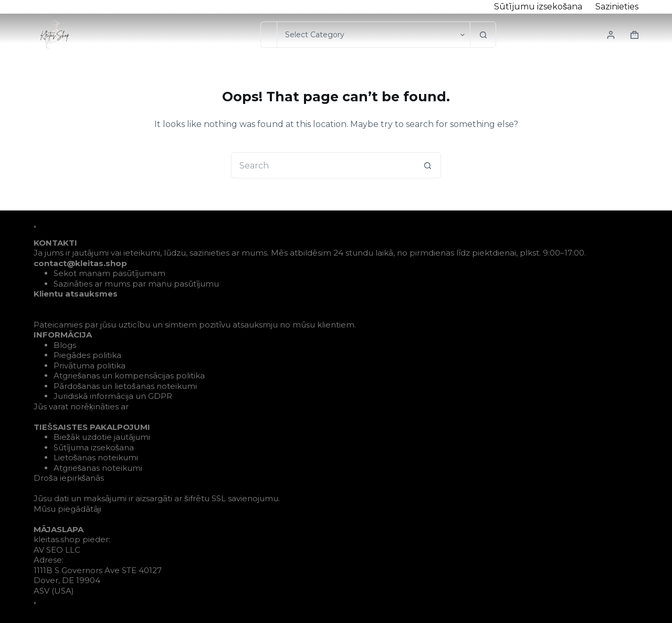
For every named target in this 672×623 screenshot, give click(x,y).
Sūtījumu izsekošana (538, 7)
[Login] (611, 35)
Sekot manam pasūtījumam (109, 273)
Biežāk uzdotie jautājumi (102, 437)
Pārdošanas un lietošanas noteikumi (125, 386)
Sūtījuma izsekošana (94, 447)
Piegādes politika (87, 355)
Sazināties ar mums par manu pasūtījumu (136, 284)
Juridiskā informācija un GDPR (113, 396)
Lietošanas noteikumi (96, 457)
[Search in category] (373, 35)
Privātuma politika (90, 366)
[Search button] (483, 35)
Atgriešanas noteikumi (98, 468)
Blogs (65, 345)
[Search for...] (269, 35)
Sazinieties (617, 7)
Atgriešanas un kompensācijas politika (129, 376)
